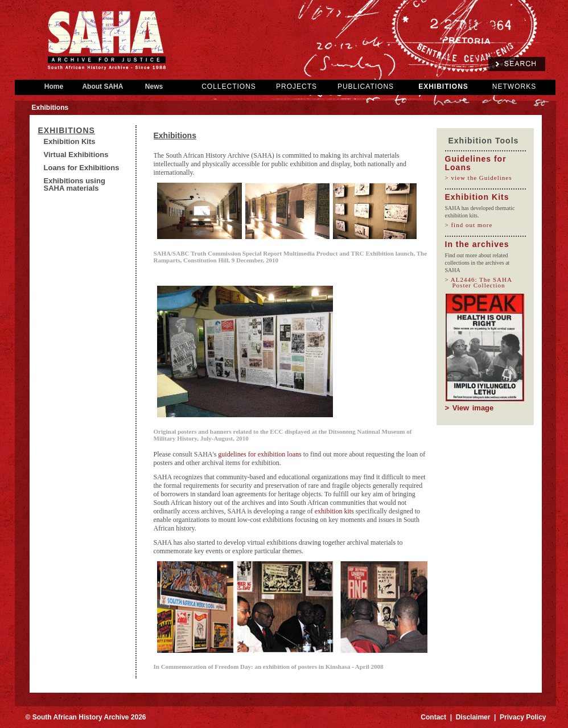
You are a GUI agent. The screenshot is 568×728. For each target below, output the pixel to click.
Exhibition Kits (70, 141)
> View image (470, 408)
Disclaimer (473, 717)
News (154, 87)
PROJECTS (297, 87)
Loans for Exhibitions (82, 168)
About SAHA (103, 87)
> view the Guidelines (482, 178)
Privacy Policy (523, 717)
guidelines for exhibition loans (260, 454)
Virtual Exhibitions (76, 155)
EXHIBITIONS (443, 87)
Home (54, 87)
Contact (433, 717)
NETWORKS (514, 87)
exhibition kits (334, 511)
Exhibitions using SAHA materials (75, 184)
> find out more (473, 225)
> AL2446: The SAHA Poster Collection (482, 282)
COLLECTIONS (229, 87)
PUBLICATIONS (366, 87)
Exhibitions (67, 130)
